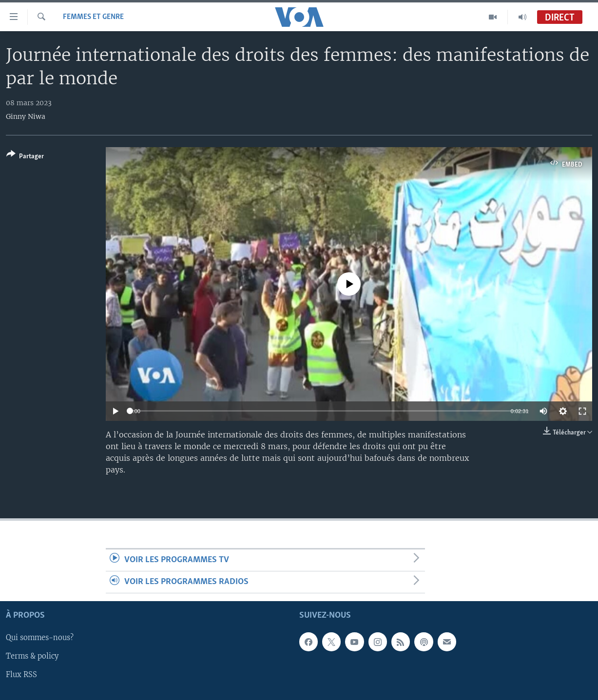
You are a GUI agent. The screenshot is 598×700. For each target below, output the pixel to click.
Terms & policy (32, 657)
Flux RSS (21, 675)
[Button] (25, 157)
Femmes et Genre (93, 17)
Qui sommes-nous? (40, 638)
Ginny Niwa (26, 116)
